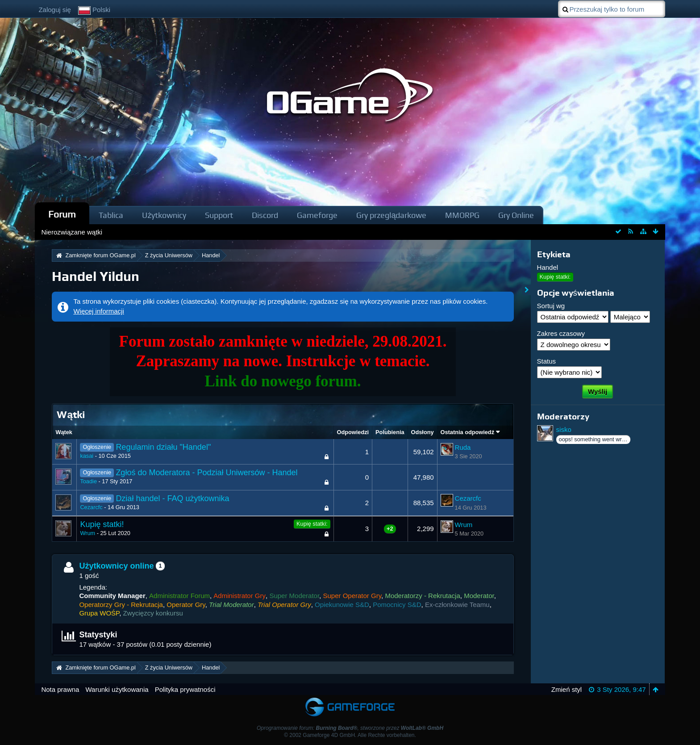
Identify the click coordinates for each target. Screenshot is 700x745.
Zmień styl (567, 689)
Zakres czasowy (561, 333)
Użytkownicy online (116, 566)
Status (547, 361)
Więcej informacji (98, 311)
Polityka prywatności (185, 689)
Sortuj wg (551, 306)
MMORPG (462, 215)
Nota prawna (60, 689)
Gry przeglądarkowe (391, 215)
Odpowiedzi (353, 432)
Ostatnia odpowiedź (467, 432)
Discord (265, 215)
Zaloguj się (55, 10)
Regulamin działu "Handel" (163, 447)
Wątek (64, 432)
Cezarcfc (91, 507)
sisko (564, 429)
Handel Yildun (96, 276)
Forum (62, 214)
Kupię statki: (312, 524)
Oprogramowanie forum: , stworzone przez (350, 728)
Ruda (463, 447)
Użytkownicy (164, 215)
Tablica (111, 215)
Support (219, 215)
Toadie (88, 481)
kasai (87, 456)
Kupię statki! (102, 524)
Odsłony (423, 432)
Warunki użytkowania (117, 689)
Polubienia (390, 432)
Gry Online (516, 215)
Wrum (87, 533)
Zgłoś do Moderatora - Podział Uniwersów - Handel (206, 473)
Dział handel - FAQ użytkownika (172, 498)
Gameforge (317, 215)
